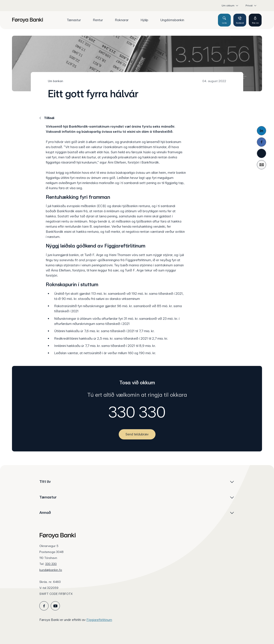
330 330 (137, 412)
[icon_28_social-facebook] (44, 606)
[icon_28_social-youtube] (55, 606)
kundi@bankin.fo (51, 570)
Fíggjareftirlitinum (99, 620)
